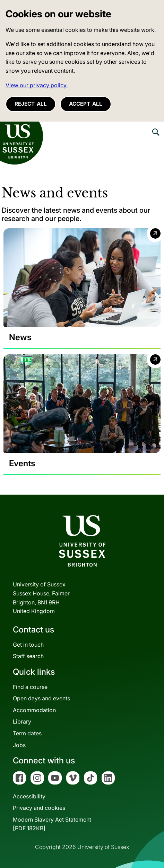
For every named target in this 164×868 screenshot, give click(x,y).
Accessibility (29, 796)
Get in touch (28, 645)
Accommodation (34, 710)
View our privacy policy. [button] (37, 85)
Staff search (28, 656)
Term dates (27, 733)
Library (22, 721)
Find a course (30, 687)
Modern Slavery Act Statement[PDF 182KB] (52, 824)
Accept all (86, 104)
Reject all (31, 104)
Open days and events (41, 698)
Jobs (19, 745)
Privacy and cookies (39, 808)
